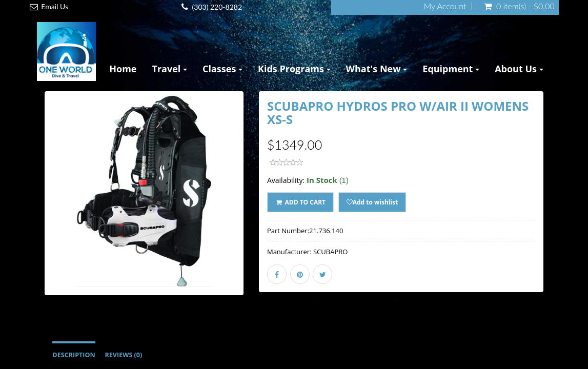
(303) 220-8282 (217, 7)
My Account (445, 6)
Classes (222, 69)
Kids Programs (294, 69)
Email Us (55, 6)
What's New (377, 69)
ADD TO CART (300, 202)
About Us (519, 69)
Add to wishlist (372, 202)
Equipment (451, 69)
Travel (170, 69)
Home (123, 69)
